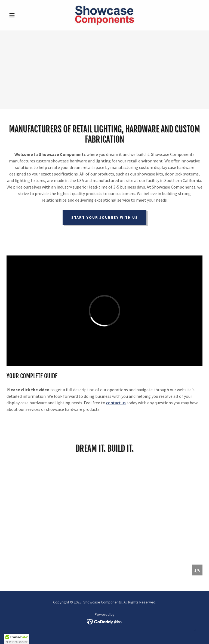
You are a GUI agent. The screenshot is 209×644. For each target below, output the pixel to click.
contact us (116, 403)
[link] (104, 15)
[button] (21, 15)
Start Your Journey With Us (105, 217)
